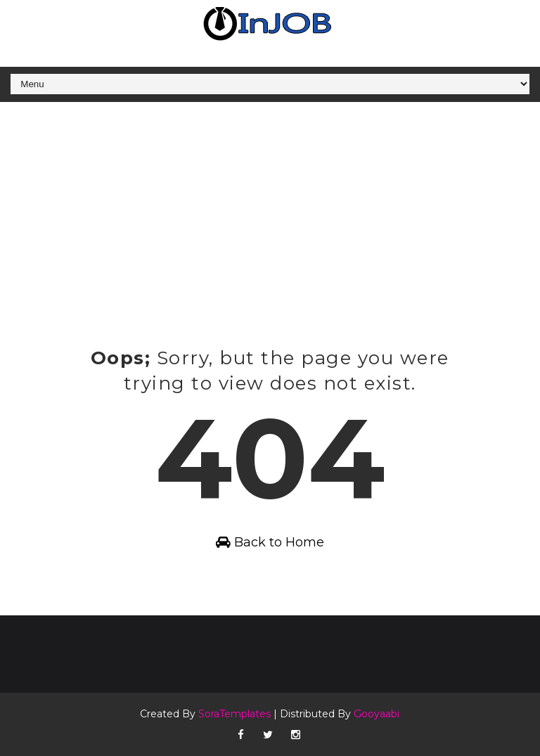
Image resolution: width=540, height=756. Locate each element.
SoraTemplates (234, 714)
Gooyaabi (377, 714)
